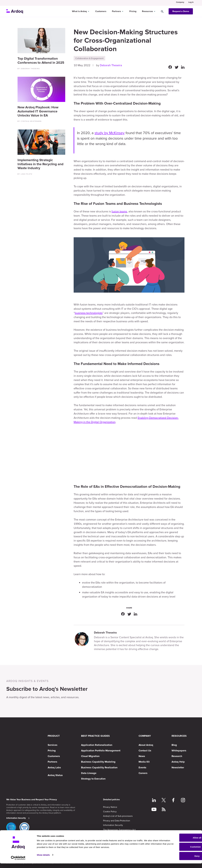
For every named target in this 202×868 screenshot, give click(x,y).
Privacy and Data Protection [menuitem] (117, 821)
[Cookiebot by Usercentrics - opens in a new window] (18, 863)
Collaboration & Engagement (89, 58)
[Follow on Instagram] (183, 801)
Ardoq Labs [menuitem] (54, 767)
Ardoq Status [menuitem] (55, 775)
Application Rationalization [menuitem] (97, 745)
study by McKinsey (110, 133)
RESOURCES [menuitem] (179, 736)
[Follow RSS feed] (164, 810)
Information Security (16, 818)
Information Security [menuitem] (113, 825)
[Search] (165, 10)
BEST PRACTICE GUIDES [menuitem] (95, 736)
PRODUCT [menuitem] (54, 736)
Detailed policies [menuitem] (111, 800)
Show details (43, 859)
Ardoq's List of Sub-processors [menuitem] (118, 816)
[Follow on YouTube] (154, 810)
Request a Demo (181, 10)
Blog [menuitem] (174, 745)
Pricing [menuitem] (52, 751)
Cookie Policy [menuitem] (110, 811)
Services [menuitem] (53, 745)
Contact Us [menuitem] (145, 751)
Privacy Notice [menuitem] (110, 807)
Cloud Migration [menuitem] (90, 756)
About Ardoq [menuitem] (146, 745)
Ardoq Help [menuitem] (178, 762)
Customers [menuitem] (54, 756)
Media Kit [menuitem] (144, 762)
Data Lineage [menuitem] (89, 773)
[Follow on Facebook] (173, 801)
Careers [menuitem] (143, 773)
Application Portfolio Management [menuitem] (101, 751)
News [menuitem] (142, 756)
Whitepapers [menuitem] (179, 751)
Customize (179, 851)
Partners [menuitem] (52, 762)
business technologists (89, 313)
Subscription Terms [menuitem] (112, 834)
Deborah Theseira (111, 65)
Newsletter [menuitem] (178, 767)
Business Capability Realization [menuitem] (99, 767)
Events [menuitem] (142, 767)
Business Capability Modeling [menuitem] (98, 762)
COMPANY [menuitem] (145, 736)
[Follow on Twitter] (164, 801)
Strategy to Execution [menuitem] (93, 779)
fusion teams (119, 211)
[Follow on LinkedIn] (154, 801)
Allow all (179, 842)
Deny (179, 861)
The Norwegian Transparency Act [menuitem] (119, 830)
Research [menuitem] (177, 756)
